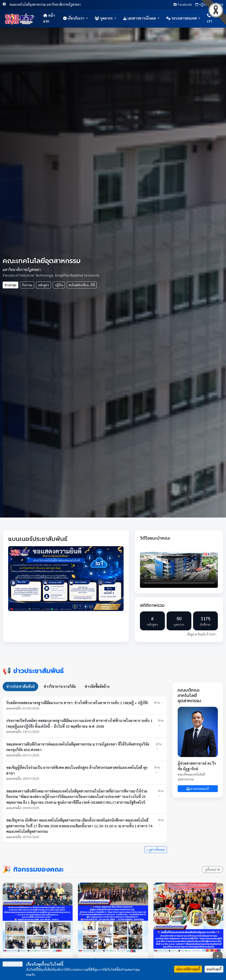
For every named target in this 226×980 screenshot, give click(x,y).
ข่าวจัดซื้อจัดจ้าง (97, 686)
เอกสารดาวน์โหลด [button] (140, 18)
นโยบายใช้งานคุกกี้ (188, 969)
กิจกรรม (27, 285)
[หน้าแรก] (20, 18)
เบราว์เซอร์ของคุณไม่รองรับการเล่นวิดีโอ (179, 566)
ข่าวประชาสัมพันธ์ (20, 686)
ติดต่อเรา (214, 18)
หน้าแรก (49, 18)
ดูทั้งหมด (212, 869)
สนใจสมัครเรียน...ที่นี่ (82, 285)
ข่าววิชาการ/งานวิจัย (60, 686)
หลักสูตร (43, 285)
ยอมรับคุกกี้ (214, 969)
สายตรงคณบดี (198, 789)
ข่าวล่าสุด (10, 285)
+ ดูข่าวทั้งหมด (156, 850)
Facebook (183, 4)
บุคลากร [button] (104, 18)
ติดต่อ (217, 4)
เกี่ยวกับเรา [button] (74, 18)
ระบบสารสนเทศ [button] (182, 18)
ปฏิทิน (202, 4)
